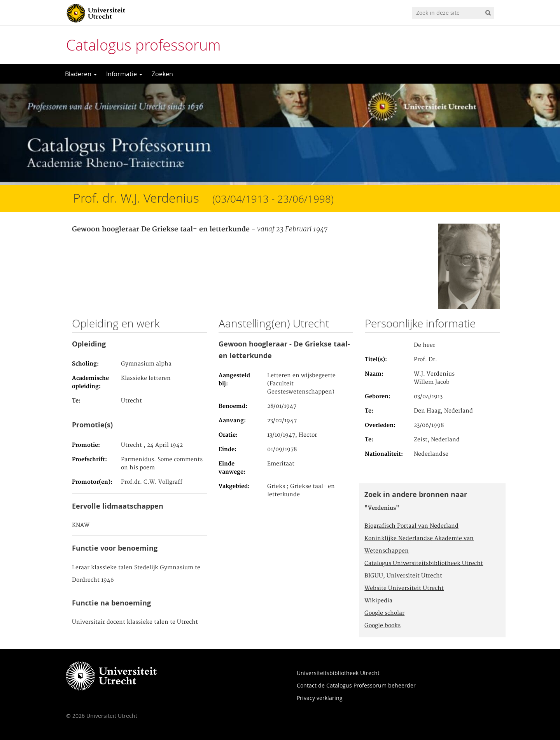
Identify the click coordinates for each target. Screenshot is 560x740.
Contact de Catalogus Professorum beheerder (356, 685)
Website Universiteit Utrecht (404, 588)
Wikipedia (378, 601)
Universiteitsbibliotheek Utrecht (338, 673)
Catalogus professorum (143, 45)
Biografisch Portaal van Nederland (411, 526)
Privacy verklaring (320, 698)
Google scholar (384, 613)
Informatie (124, 74)
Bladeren (81, 74)
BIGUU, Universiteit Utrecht (403, 576)
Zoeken (162, 74)
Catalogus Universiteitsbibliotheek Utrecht (424, 563)
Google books (382, 626)
